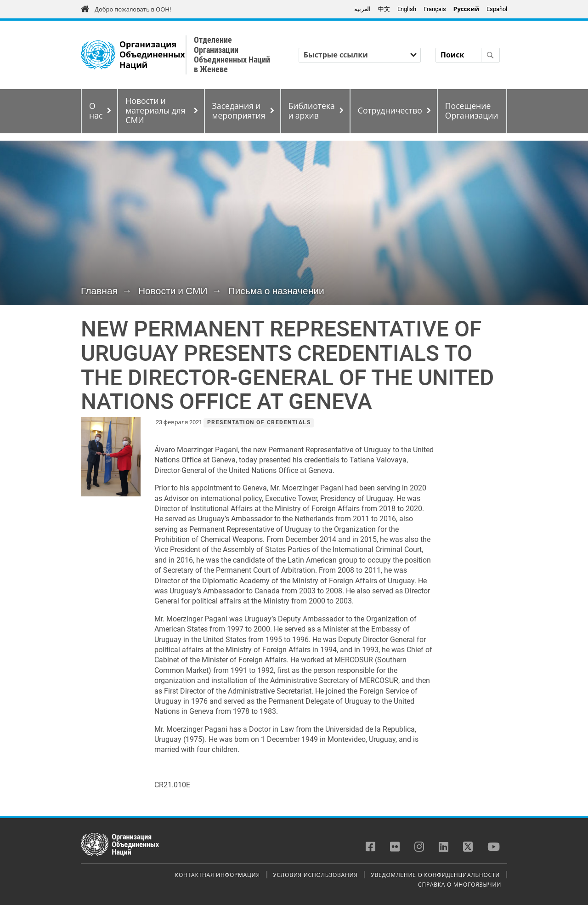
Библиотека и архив (312, 111)
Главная (99, 291)
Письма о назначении (276, 291)
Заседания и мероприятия (239, 111)
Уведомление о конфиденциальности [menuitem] (435, 875)
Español (497, 9)
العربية (362, 9)
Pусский (466, 9)
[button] (111, 457)
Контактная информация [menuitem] (218, 875)
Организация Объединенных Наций (152, 55)
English (407, 9)
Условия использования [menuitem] (315, 875)
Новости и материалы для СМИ (155, 111)
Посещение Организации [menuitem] (472, 111)
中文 (384, 9)
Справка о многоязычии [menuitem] (460, 884)
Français (435, 9)
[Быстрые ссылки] (360, 55)
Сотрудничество (390, 111)
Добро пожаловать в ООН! (133, 9)
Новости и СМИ (173, 291)
